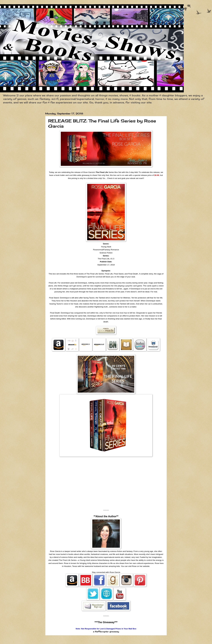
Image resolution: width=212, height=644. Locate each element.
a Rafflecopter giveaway (106, 632)
